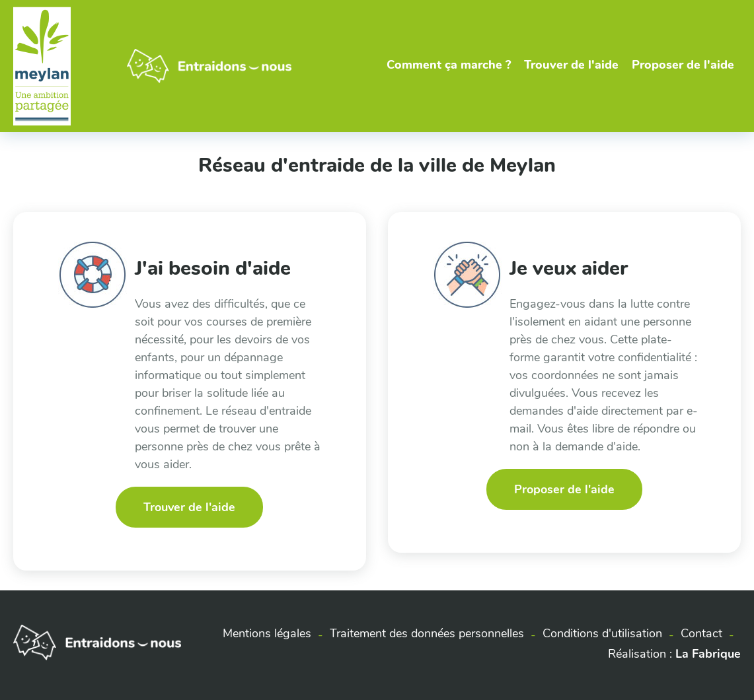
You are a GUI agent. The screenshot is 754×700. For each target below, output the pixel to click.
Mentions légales (267, 633)
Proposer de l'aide (683, 65)
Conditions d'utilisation (602, 633)
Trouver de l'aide (571, 65)
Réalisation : (674, 654)
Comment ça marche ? (449, 65)
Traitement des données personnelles (427, 633)
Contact (701, 633)
